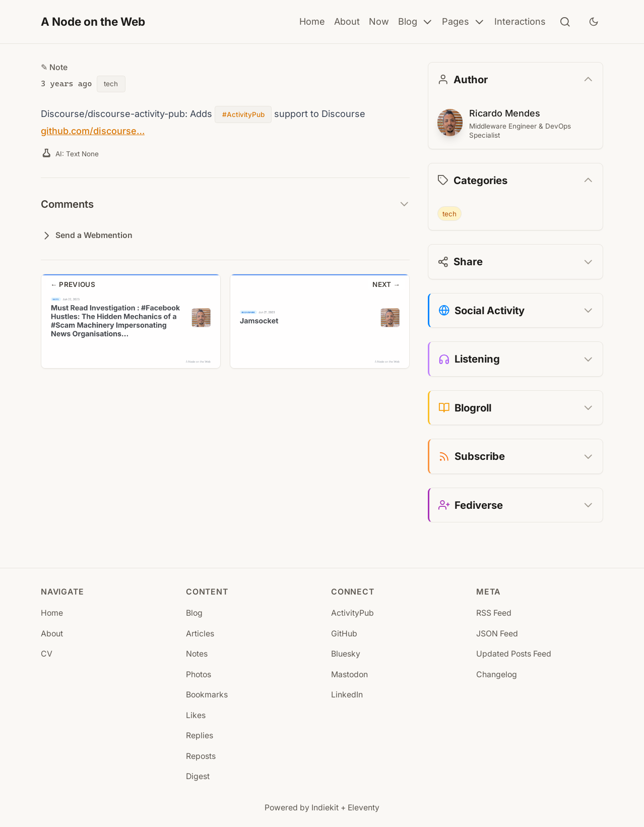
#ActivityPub (243, 114)
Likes (196, 715)
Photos (199, 674)
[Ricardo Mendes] (450, 123)
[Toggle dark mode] (594, 22)
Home (312, 21)
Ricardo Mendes (504, 113)
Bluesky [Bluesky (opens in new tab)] (346, 654)
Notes (197, 654)
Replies (200, 735)
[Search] (565, 22)
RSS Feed (494, 613)
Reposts (201, 756)
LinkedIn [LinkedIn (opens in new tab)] (347, 695)
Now (379, 21)
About (347, 21)
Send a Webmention (87, 236)
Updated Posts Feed (514, 654)
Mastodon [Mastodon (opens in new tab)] (349, 674)
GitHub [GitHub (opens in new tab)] (344, 634)
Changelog (497, 674)
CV (47, 654)
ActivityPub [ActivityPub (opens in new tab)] (352, 613)
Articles (200, 634)
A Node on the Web (93, 21)
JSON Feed (497, 634)
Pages (464, 22)
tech (111, 84)
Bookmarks (207, 695)
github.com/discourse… (92, 131)
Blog (416, 22)
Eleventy (364, 808)
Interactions (520, 21)
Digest (198, 776)
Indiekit (325, 808)
